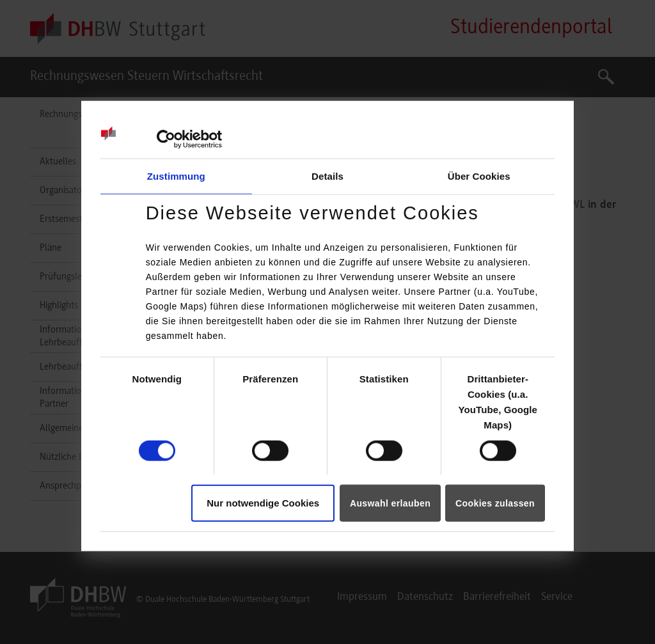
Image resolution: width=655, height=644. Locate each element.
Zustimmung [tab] (176, 176)
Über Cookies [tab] (479, 176)
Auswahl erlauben (390, 503)
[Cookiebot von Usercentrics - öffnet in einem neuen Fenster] (166, 139)
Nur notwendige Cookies (263, 503)
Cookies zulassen (495, 503)
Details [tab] (327, 176)
